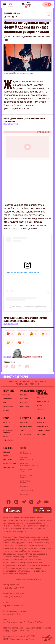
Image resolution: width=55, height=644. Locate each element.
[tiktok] (39, 502)
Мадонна (27, 357)
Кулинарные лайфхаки (8, 431)
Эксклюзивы (8, 407)
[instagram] (16, 502)
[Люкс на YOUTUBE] (10, 4)
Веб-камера (8, 460)
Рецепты (7, 423)
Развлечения (27, 391)
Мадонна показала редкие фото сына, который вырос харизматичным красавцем (25, 320)
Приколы (24, 395)
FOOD (6, 418)
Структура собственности (26, 459)
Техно (23, 430)
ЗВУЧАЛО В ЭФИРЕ (44, 430)
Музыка (6, 411)
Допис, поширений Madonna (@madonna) (27, 307)
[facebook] (13, 366)
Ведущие (7, 452)
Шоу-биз (7, 357)
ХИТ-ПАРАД (41, 434)
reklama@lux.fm (12, 614)
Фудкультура (8, 440)
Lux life (8, 448)
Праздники (25, 407)
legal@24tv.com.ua (13, 605)
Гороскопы (25, 403)
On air (41, 418)
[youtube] (46, 502)
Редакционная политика (26, 476)
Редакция (24, 495)
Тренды (40, 409)
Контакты (24, 487)
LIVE (45, 5)
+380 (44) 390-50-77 (14, 597)
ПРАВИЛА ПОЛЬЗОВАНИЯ (26, 453)
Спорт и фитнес (43, 402)
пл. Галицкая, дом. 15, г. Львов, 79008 (23, 622)
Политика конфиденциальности (27, 465)
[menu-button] (5, 4)
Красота (41, 398)
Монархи (7, 395)
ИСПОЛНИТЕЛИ (43, 426)
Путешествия (25, 434)
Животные (24, 399)
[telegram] (6, 366)
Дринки (6, 426)
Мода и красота (43, 392)
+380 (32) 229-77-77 (14, 588)
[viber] (27, 366)
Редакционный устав (26, 470)
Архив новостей (27, 491)
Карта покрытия (10, 464)
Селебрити (37, 357)
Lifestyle (26, 418)
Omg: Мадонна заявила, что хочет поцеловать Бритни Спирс (24, 120)
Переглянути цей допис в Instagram (23, 272)
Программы (8, 456)
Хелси (6, 436)
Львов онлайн (9, 468)
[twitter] (20, 366)
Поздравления (26, 426)
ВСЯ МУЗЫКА (42, 423)
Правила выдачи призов (27, 482)
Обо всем (24, 423)
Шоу (5, 403)
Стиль (40, 405)
